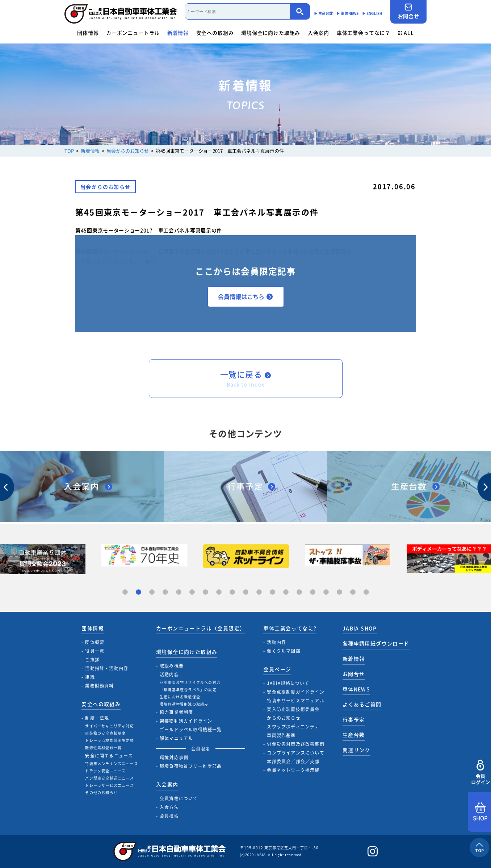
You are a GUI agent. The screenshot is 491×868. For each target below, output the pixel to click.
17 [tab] (339, 592)
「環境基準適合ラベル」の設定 (188, 690)
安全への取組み (215, 33)
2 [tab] (139, 592)
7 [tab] (205, 592)
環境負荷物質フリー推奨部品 (191, 766)
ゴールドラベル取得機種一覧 (191, 730)
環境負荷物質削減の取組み (184, 704)
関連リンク (356, 750)
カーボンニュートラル (133, 33)
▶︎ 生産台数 (324, 13)
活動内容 (169, 674)
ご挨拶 (92, 660)
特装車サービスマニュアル (295, 701)
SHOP (480, 812)
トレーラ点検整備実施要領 (109, 740)
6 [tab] (192, 592)
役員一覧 (95, 651)
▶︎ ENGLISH (372, 13)
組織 (90, 677)
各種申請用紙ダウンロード (376, 643)
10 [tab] (246, 592)
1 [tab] (125, 592)
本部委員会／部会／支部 (293, 761)
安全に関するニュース (109, 756)
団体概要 (95, 642)
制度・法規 (97, 718)
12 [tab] (272, 592)
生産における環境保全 (180, 697)
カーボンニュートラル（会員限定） (201, 628)
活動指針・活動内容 (107, 668)
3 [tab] (152, 592)
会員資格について (179, 798)
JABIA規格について (288, 683)
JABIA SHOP (360, 628)
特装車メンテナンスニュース (112, 763)
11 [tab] (259, 592)
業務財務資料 (99, 686)
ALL (406, 33)
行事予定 (354, 719)
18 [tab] (353, 592)
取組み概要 (172, 666)
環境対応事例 (174, 757)
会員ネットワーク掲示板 (293, 770)
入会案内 (318, 33)
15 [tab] (313, 592)
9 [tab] (232, 592)
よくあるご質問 (362, 704)
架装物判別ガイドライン (186, 721)
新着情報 (178, 33)
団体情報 (88, 33)
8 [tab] (219, 592)
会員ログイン (480, 773)
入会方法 (169, 807)
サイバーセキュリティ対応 (109, 726)
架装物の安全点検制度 (105, 733)
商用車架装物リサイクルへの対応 (190, 682)
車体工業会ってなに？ (364, 33)
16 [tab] (326, 592)
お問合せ (408, 11)
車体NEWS (356, 689)
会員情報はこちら (245, 296)
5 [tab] (179, 592)
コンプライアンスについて (295, 753)
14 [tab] (299, 592)
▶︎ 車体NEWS (347, 13)
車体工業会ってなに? (290, 628)
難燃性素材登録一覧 (103, 747)
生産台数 (354, 735)
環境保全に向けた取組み (271, 33)
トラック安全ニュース (105, 771)
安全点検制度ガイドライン (295, 692)
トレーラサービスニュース (109, 785)
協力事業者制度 (176, 712)
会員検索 (169, 816)
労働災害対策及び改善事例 (295, 744)
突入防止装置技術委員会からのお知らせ (293, 714)
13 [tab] (286, 592)
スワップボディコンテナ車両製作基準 (293, 731)
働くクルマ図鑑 (284, 651)
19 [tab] (366, 592)
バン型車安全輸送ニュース (109, 778)
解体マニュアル (176, 738)
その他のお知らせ (101, 792)
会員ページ (277, 669)
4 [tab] (165, 592)
